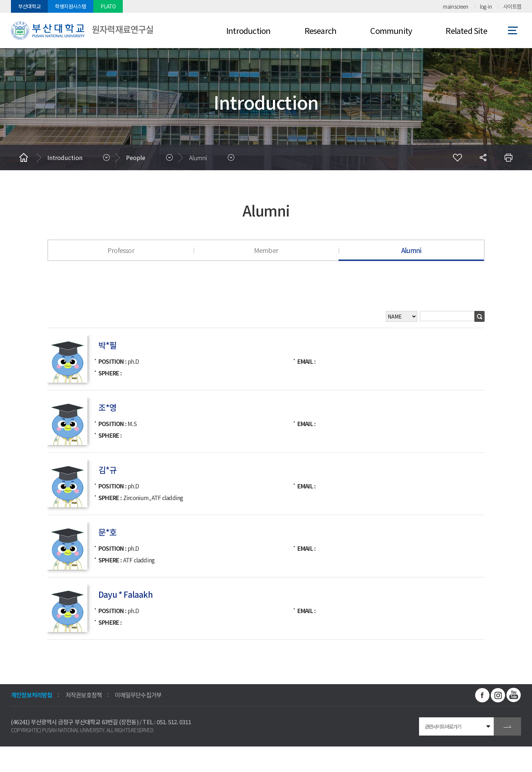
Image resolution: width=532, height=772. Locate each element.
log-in (486, 6)
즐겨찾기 (457, 157)
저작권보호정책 (84, 695)
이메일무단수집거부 (138, 695)
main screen (455, 6)
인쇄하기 (508, 157)
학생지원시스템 (71, 6)
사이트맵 (512, 6)
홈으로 (24, 157)
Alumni (198, 157)
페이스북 (482, 695)
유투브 (514, 695)
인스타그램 (498, 695)
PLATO (108, 6)
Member (266, 250)
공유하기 (483, 157)
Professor (121, 250)
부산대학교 (29, 6)
